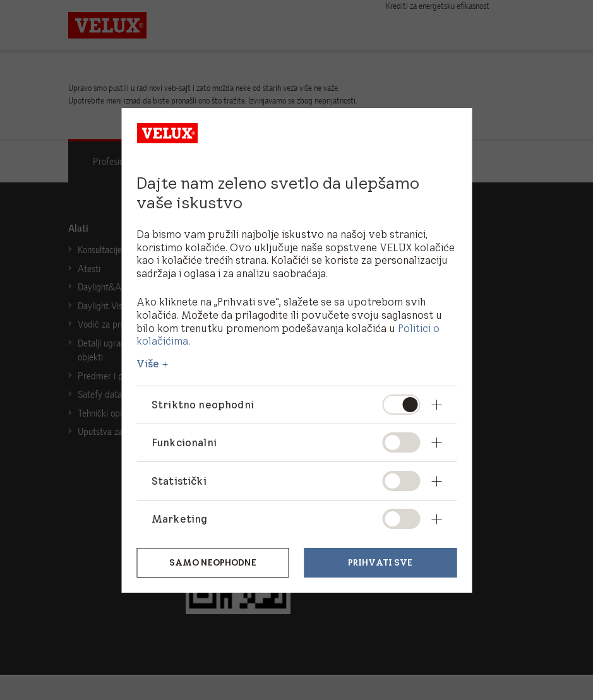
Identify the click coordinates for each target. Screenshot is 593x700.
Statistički (179, 481)
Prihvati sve (380, 562)
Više (148, 364)
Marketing (179, 519)
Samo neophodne (213, 562)
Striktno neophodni (203, 405)
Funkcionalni (184, 442)
